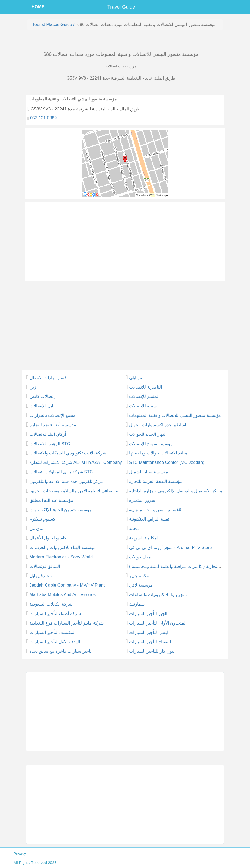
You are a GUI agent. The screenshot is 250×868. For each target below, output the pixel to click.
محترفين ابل (41, 576)
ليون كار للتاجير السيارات (152, 651)
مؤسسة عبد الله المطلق (51, 500)
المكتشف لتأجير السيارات (53, 633)
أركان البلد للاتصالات (48, 434)
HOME (38, 7)
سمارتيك (137, 604)
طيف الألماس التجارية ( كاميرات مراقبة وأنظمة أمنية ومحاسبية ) (187, 566)
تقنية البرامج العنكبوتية (149, 519)
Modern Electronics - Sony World (61, 557)
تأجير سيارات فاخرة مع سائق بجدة (60, 651)
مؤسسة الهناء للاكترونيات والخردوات (63, 547)
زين (33, 387)
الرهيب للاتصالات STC (50, 444)
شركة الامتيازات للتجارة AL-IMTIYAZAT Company (76, 462)
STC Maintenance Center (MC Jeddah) (167, 462)
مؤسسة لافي (141, 585)
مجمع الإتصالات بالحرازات (53, 415)
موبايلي (136, 378)
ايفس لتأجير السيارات (149, 633)
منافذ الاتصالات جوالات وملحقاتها (158, 453)
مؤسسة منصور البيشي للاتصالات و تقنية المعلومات (175, 415)
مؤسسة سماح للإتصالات (151, 444)
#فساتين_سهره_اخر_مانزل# (155, 510)
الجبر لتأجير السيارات (148, 614)
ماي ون (36, 529)
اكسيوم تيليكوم (43, 519)
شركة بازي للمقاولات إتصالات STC (61, 472)
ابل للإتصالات (41, 406)
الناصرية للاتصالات (145, 387)
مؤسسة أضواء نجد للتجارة (53, 425)
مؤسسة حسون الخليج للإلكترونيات (61, 510)
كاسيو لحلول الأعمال (48, 538)
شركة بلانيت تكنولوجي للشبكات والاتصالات (68, 453)
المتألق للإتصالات (45, 566)
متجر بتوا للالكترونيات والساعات (158, 595)
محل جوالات (140, 557)
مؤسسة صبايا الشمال (149, 472)
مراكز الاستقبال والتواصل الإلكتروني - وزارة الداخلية (176, 491)
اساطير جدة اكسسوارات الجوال (158, 425)
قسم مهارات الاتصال (48, 378)
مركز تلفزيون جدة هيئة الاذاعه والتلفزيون (66, 481)
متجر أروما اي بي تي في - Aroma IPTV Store (170, 547)
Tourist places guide (52, 25)
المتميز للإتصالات (144, 396)
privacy (20, 854)
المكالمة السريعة (144, 538)
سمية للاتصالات (143, 406)
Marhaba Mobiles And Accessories (63, 595)
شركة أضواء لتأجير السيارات (55, 614)
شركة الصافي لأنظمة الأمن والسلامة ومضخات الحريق (78, 491)
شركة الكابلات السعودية (51, 604)
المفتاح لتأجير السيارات (150, 642)
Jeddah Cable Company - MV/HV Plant (67, 585)
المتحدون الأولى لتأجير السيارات (158, 623)
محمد (134, 529)
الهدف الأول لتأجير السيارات (55, 642)
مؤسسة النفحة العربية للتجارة (156, 481)
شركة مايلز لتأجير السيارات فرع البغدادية (67, 623)
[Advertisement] (125, 241)
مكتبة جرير (139, 576)
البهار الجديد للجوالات (148, 434)
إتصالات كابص (42, 396)
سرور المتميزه (142, 500)
